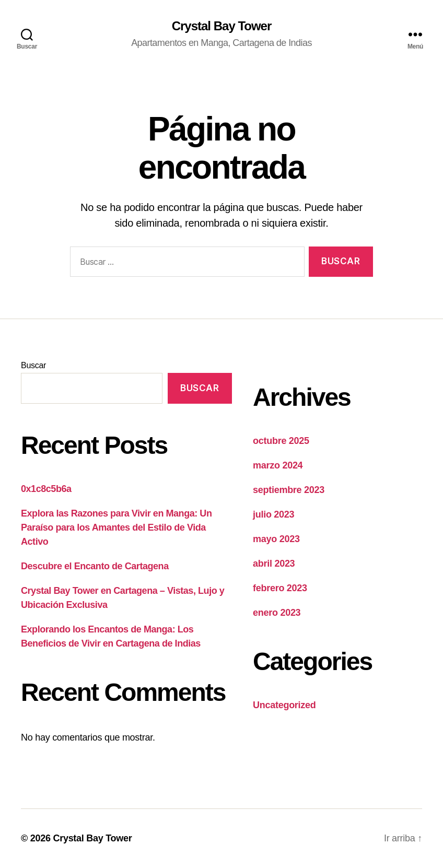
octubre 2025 (281, 441)
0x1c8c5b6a (46, 489)
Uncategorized (284, 705)
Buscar (33, 365)
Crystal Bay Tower (222, 26)
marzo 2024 (278, 465)
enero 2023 (277, 613)
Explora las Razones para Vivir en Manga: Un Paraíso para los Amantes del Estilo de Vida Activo (116, 527)
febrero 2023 (280, 588)
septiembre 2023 (289, 490)
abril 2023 (274, 564)
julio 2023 (273, 514)
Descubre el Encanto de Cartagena (95, 566)
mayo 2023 (276, 539)
